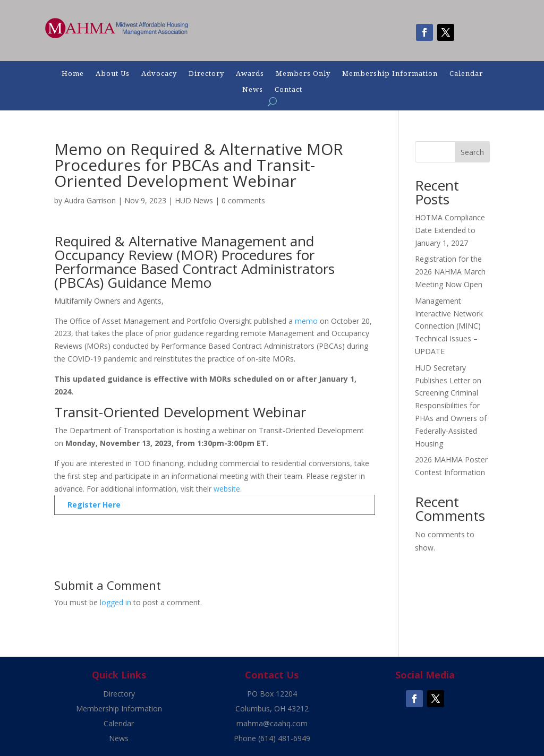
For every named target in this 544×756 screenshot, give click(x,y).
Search (472, 152)
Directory (206, 74)
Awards (250, 74)
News (253, 90)
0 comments (243, 200)
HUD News (194, 200)
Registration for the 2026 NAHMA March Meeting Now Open (450, 272)
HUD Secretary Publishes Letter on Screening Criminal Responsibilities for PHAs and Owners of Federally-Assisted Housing (451, 406)
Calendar (466, 74)
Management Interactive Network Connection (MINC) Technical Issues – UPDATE (449, 326)
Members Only (303, 74)
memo (306, 321)
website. (228, 489)
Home (73, 74)
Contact (288, 90)
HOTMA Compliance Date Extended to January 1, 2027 (450, 230)
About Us (113, 74)
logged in (116, 602)
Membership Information (390, 74)
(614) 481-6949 (284, 738)
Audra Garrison (90, 200)
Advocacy (159, 74)
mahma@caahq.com (272, 723)
